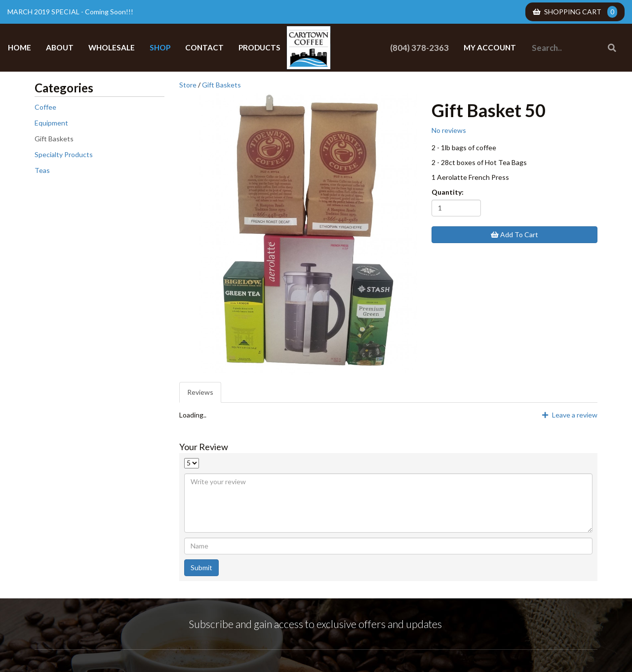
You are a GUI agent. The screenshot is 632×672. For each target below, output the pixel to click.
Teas (42, 170)
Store (188, 85)
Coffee (45, 107)
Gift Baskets (54, 139)
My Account (490, 47)
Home (20, 47)
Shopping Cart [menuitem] (575, 12)
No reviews (449, 130)
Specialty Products (64, 154)
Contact (204, 47)
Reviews (200, 392)
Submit (201, 567)
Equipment (51, 123)
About (60, 47)
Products (259, 47)
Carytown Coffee (309, 48)
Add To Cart (514, 234)
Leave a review (570, 415)
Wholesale (112, 47)
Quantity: (448, 192)
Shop (160, 47)
